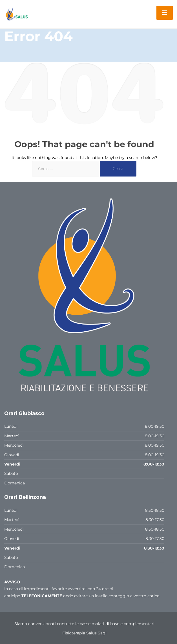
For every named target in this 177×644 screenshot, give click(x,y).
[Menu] (165, 13)
